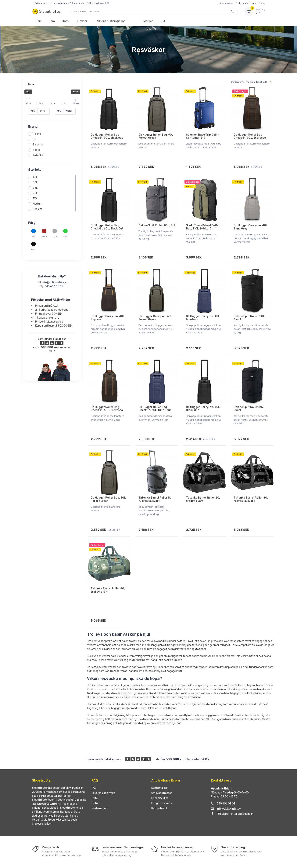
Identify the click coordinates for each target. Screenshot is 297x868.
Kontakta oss (159, 772)
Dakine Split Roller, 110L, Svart (250, 313)
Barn (65, 21)
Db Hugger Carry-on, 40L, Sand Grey (251, 225)
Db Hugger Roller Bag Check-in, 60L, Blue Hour (155, 401)
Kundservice (226, 3)
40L (35, 177)
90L (35, 193)
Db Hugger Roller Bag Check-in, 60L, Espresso (107, 401)
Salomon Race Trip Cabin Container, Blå (203, 136)
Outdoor (81, 21)
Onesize (38, 209)
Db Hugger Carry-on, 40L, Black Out (203, 401)
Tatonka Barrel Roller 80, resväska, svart (251, 489)
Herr (38, 21)
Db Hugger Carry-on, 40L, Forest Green (156, 313)
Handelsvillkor (160, 783)
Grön (65, 236)
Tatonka (38, 155)
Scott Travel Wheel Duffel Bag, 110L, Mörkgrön (203, 225)
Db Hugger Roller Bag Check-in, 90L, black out (107, 136)
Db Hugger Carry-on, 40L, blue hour (203, 313)
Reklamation (99, 793)
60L (35, 183)
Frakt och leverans (246, 3)
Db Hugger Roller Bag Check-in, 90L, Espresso (250, 136)
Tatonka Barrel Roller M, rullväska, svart (155, 489)
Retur (262, 3)
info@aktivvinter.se (226, 793)
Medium (38, 204)
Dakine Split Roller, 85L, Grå (157, 223)
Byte (95, 783)
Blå (34, 236)
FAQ (94, 772)
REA (163, 21)
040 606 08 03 (223, 788)
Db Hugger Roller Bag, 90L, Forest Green (156, 136)
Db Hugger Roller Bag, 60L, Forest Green (109, 489)
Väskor (120, 21)
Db (34, 139)
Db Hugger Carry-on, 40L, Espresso (108, 313)
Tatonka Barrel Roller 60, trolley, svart (203, 489)
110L (35, 198)
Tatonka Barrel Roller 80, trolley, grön (108, 577)
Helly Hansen (155, 693)
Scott (36, 150)
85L (35, 188)
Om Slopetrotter (162, 777)
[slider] (28, 97)
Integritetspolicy (162, 788)
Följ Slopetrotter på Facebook (232, 798)
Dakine (37, 134)
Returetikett (159, 793)
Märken (148, 21)
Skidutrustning (105, 21)
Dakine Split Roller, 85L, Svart (249, 401)
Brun (44, 236)
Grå (55, 236)
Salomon (38, 145)
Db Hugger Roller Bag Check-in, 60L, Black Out (107, 225)
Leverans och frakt (103, 777)
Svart (34, 249)
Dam (52, 21)
